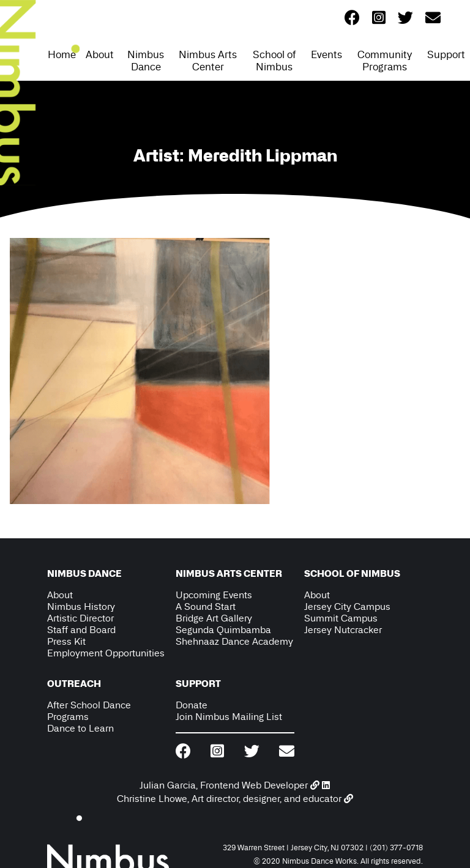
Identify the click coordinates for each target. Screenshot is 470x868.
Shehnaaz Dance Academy (234, 641)
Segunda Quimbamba (223, 630)
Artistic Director (80, 618)
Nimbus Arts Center (208, 61)
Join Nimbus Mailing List (229, 717)
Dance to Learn (80, 728)
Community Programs (385, 61)
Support (446, 54)
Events (326, 54)
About (100, 54)
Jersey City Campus (347, 606)
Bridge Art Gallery (214, 618)
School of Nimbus (274, 61)
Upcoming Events (214, 595)
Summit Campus (341, 618)
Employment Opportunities (106, 653)
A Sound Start (206, 606)
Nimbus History (81, 606)
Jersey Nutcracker (343, 630)
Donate (192, 705)
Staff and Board (81, 630)
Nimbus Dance (146, 61)
